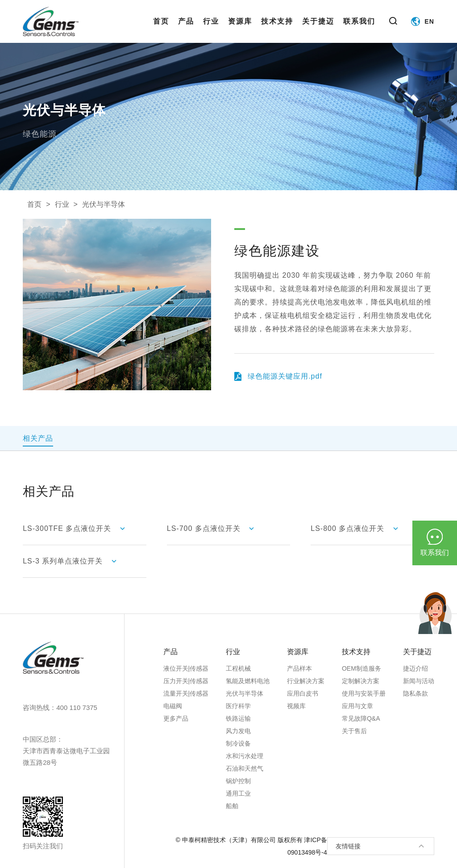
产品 (186, 30)
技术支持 (277, 30)
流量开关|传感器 (186, 693)
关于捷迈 (318, 30)
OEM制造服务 (361, 668)
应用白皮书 (303, 693)
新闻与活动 (419, 681)
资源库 (240, 30)
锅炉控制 (238, 781)
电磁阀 (173, 706)
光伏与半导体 (104, 204)
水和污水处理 (245, 756)
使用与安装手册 (364, 693)
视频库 (296, 706)
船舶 (232, 806)
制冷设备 (238, 743)
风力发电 (238, 731)
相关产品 (38, 438)
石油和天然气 (245, 768)
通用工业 (238, 793)
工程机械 (238, 668)
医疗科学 (238, 706)
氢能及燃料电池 (248, 681)
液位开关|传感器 (186, 668)
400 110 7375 (77, 707)
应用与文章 (357, 706)
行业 (211, 30)
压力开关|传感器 (186, 681)
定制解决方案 (361, 681)
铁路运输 (238, 718)
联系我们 (359, 30)
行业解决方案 (306, 681)
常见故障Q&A (361, 718)
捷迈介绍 (415, 668)
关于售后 (354, 731)
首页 (161, 30)
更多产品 (176, 718)
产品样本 (299, 668)
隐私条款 (415, 693)
